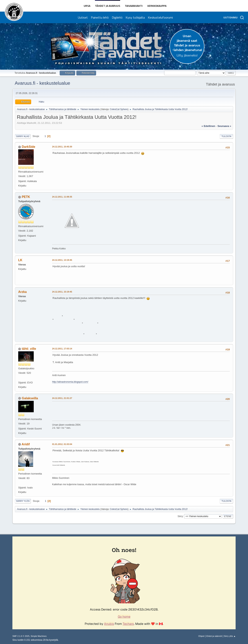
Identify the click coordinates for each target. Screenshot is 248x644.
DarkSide (28, 147)
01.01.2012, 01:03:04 (62, 444)
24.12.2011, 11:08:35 (62, 197)
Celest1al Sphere (119, 109)
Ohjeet (201, 636)
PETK (26, 197)
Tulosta (226, 136)
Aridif (26, 444)
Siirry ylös (23, 501)
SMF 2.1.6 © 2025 (21, 636)
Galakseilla (30, 398)
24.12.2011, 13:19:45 (62, 260)
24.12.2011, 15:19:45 (62, 292)
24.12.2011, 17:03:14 (62, 349)
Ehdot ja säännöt (214, 636)
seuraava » (224, 126)
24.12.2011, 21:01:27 (62, 398)
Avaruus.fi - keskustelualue (42, 83)
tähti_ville (29, 349)
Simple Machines (39, 636)
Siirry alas (23, 136)
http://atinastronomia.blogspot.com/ (70, 382)
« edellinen (208, 126)
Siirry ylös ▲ (230, 636)
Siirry (180, 516)
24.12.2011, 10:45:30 (62, 147)
